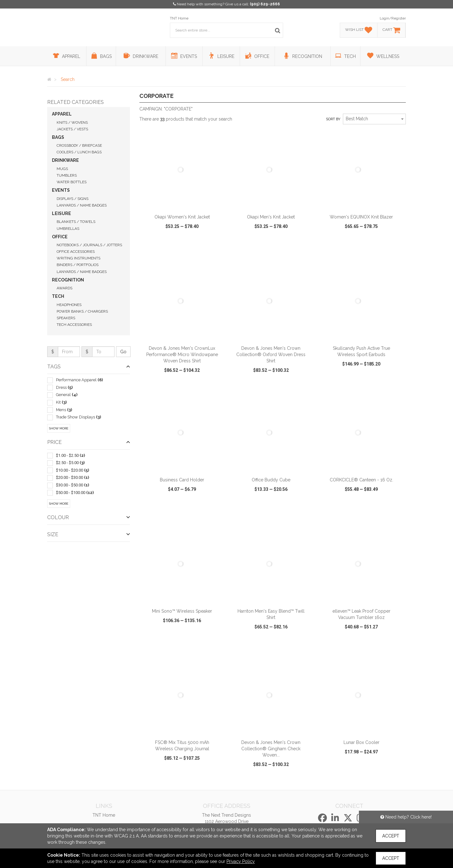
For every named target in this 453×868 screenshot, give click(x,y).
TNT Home (179, 18)
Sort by (333, 119)
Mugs (62, 169)
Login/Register (393, 18)
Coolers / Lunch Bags (79, 152)
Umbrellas (68, 229)
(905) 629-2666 (265, 4)
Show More (59, 428)
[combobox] (374, 119)
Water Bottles (72, 182)
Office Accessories (76, 252)
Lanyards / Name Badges (82, 205)
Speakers (66, 318)
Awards (64, 288)
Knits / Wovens (72, 122)
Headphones (69, 305)
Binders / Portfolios (78, 265)
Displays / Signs (73, 199)
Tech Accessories (74, 325)
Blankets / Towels (76, 222)
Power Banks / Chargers (82, 311)
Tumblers (67, 175)
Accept (391, 836)
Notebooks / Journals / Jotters (89, 245)
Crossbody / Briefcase (79, 145)
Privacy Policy (241, 861)
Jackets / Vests (72, 129)
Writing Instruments (78, 258)
